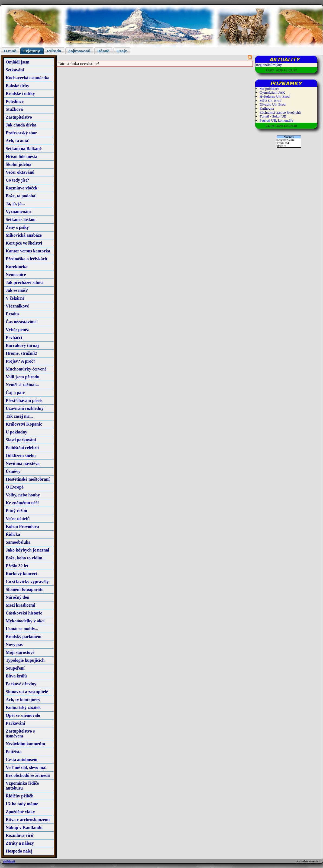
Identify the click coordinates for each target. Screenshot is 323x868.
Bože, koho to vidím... (26, 558)
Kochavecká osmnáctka (28, 78)
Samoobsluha (18, 542)
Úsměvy (13, 471)
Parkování (15, 723)
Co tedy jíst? (17, 180)
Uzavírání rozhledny (25, 408)
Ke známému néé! (22, 503)
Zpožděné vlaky (20, 812)
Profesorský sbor (21, 133)
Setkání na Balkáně (24, 149)
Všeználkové (17, 306)
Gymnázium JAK (272, 92)
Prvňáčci (14, 338)
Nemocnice (16, 275)
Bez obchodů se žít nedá (28, 775)
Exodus (13, 314)
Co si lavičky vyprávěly (27, 582)
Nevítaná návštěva (23, 463)
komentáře (286, 120)
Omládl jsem (18, 62)
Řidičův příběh (20, 796)
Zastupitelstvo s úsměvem (20, 734)
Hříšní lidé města (21, 156)
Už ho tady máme (22, 804)
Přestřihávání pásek (24, 400)
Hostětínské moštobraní (28, 479)
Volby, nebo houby (23, 495)
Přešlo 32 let (17, 566)
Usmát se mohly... (22, 629)
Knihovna (267, 108)
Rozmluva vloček (22, 188)
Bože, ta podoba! (21, 196)
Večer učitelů (18, 519)
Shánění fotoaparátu (25, 589)
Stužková (14, 109)
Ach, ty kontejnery (23, 700)
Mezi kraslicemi (20, 605)
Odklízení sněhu (21, 456)
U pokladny (17, 432)
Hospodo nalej (19, 851)
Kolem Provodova (22, 526)
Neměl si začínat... (22, 385)
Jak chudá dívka (21, 125)
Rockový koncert (21, 574)
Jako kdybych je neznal (27, 550)
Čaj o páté (15, 393)
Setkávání (15, 70)
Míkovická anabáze (24, 235)
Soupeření (15, 668)
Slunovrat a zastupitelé (27, 692)
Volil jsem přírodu (22, 377)
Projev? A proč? (21, 361)
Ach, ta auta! (18, 141)
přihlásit (9, 861)
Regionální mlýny (269, 65)
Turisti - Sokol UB (273, 116)
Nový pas (14, 644)
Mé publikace (269, 89)
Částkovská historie (24, 613)
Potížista (14, 752)
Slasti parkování (21, 440)
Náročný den (17, 597)
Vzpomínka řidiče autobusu (22, 786)
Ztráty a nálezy (20, 843)
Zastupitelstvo (19, 117)
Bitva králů (16, 676)
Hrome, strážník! (22, 353)
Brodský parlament (24, 637)
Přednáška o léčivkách (26, 259)
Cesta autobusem (22, 760)
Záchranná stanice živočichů (280, 113)
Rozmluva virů (20, 835)
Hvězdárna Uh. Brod (275, 96)
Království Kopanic (24, 424)
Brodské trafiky (20, 94)
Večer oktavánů (20, 172)
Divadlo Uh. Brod (273, 104)
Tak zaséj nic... (19, 416)
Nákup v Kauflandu (24, 827)
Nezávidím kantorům (25, 744)
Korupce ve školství (24, 243)
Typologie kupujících (25, 660)
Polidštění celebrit (22, 448)
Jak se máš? (17, 290)
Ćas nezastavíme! (22, 322)
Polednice (15, 101)
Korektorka (17, 267)
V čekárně (15, 298)
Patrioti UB (268, 120)
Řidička (13, 534)
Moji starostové (20, 652)
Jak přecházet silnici (25, 282)
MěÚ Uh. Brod (270, 101)
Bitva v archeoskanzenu (28, 820)
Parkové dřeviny (21, 684)
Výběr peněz (17, 330)
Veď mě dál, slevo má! (26, 767)
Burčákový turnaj (22, 345)
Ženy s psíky (17, 227)
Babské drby (17, 86)
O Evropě (15, 487)
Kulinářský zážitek (23, 707)
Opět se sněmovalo (23, 715)
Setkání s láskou (21, 219)
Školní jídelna (19, 164)
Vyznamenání (18, 212)
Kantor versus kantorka (28, 251)
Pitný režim (16, 511)
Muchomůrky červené (26, 369)
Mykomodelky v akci (25, 621)
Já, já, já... (15, 204)
